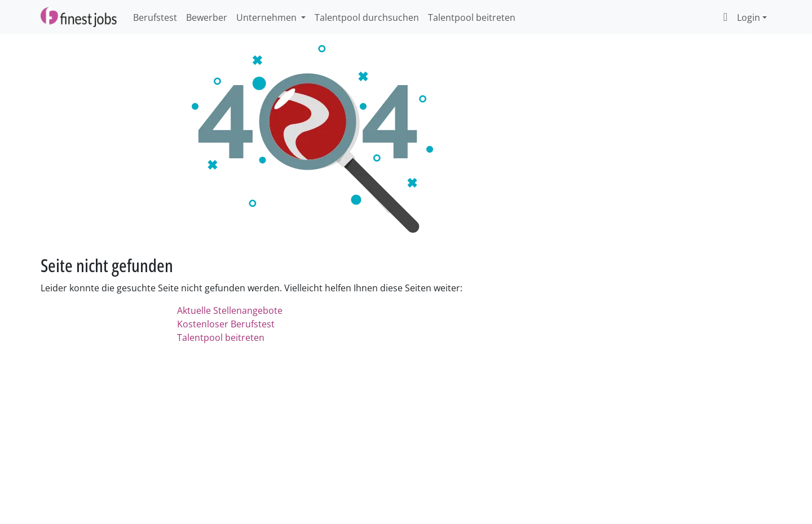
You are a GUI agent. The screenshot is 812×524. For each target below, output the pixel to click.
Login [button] (739, 17)
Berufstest (155, 17)
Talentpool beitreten (472, 17)
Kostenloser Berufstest (226, 324)
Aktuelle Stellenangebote (230, 310)
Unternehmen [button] (268, 17)
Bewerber (207, 17)
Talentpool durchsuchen (367, 17)
